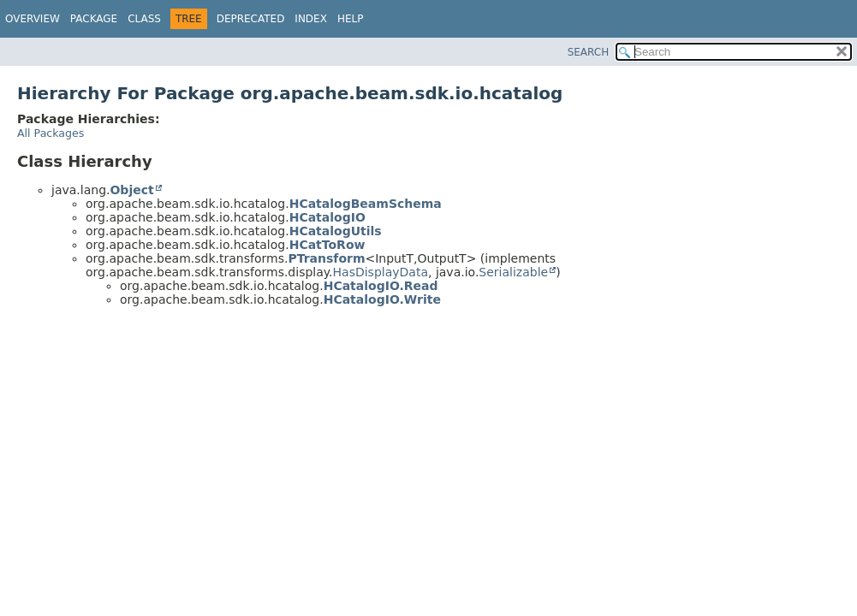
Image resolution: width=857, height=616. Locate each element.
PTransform (326, 258)
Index (311, 19)
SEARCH (589, 52)
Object (131, 190)
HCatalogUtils (336, 231)
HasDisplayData (381, 272)
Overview (33, 19)
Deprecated (251, 19)
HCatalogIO (327, 217)
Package (94, 19)
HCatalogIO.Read (381, 286)
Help (351, 19)
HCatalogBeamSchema (366, 204)
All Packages (51, 133)
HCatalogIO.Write (382, 299)
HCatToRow (327, 245)
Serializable (513, 272)
